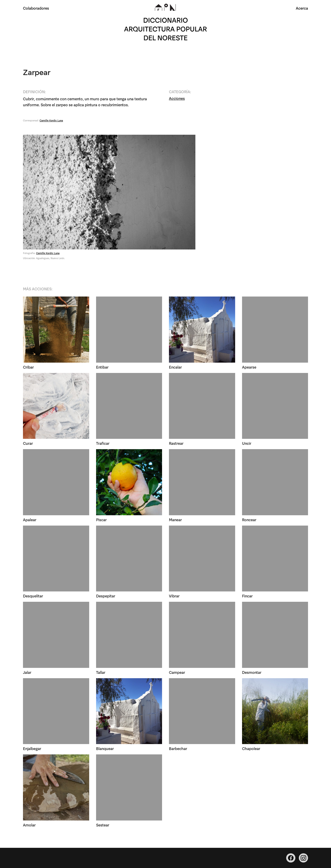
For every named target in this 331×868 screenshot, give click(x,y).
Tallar (101, 672)
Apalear (30, 519)
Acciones (177, 98)
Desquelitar (33, 596)
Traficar (103, 443)
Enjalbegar (32, 748)
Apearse (249, 367)
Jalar (27, 672)
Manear (175, 519)
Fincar (247, 596)
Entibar (102, 367)
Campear (177, 672)
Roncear (249, 519)
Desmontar (252, 672)
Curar (28, 443)
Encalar (175, 367)
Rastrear (176, 443)
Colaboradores (36, 8)
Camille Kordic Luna (51, 120)
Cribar (28, 367)
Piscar (101, 519)
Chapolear (251, 748)
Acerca (302, 8)
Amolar (29, 825)
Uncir (247, 443)
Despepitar (106, 596)
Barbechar (178, 748)
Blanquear (105, 748)
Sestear (103, 825)
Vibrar (174, 596)
